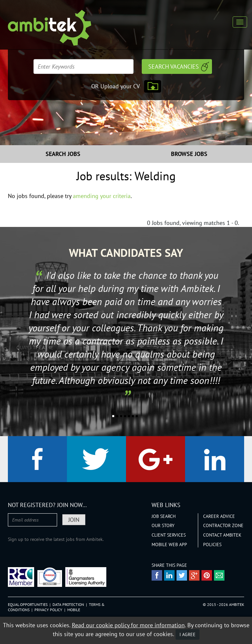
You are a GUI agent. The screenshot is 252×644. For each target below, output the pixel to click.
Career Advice (219, 516)
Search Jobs (63, 154)
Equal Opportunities (28, 604)
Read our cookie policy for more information (128, 625)
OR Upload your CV (115, 86)
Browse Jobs (189, 154)
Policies (212, 544)
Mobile (74, 610)
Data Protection (68, 604)
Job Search (164, 516)
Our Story (163, 525)
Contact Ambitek (222, 535)
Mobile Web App (169, 544)
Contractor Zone (223, 525)
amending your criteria (102, 196)
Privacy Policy (48, 610)
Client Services (169, 535)
